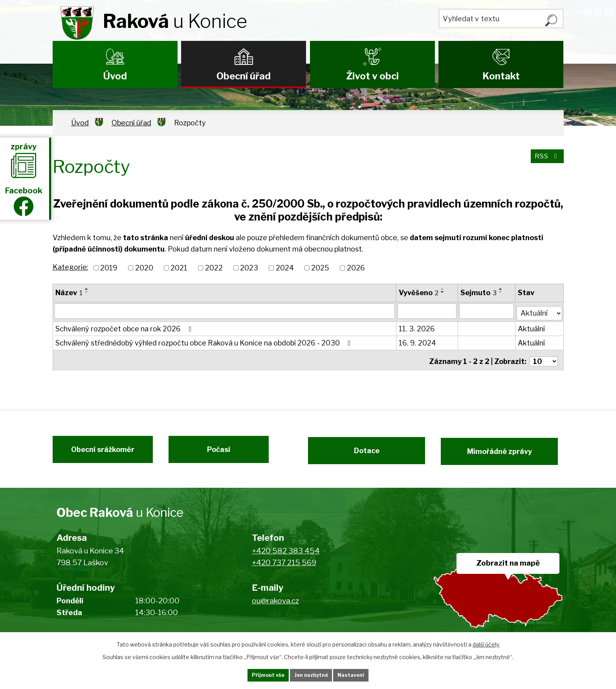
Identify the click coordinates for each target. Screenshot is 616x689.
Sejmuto (479, 293)
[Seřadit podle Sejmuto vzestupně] (501, 289)
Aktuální (532, 327)
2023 (249, 268)
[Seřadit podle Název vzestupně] (87, 289)
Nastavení (362, 675)
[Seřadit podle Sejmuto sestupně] (501, 292)
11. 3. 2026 (417, 327)
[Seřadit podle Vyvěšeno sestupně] (443, 292)
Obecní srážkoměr (97, 451)
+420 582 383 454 (286, 553)
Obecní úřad (244, 76)
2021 (179, 268)
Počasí (225, 451)
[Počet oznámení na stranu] (544, 357)
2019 (109, 268)
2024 (285, 268)
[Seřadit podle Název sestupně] (87, 292)
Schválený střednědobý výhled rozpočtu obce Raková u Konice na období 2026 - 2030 (205, 341)
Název (69, 293)
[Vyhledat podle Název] (225, 311)
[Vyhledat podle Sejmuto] (487, 311)
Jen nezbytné (311, 675)
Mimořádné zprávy (509, 451)
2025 (320, 268)
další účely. (486, 643)
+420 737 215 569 (284, 565)
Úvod (115, 76)
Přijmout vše (257, 675)
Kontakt (501, 76)
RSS (546, 159)
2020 (144, 268)
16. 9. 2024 (418, 341)
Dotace (362, 451)
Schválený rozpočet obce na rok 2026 (125, 327)
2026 (356, 268)
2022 (214, 268)
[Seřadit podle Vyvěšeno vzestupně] (443, 289)
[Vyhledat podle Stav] (539, 310)
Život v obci (372, 76)
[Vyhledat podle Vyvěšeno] (427, 311)
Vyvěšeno (419, 293)
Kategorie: (71, 267)
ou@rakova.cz (275, 603)
